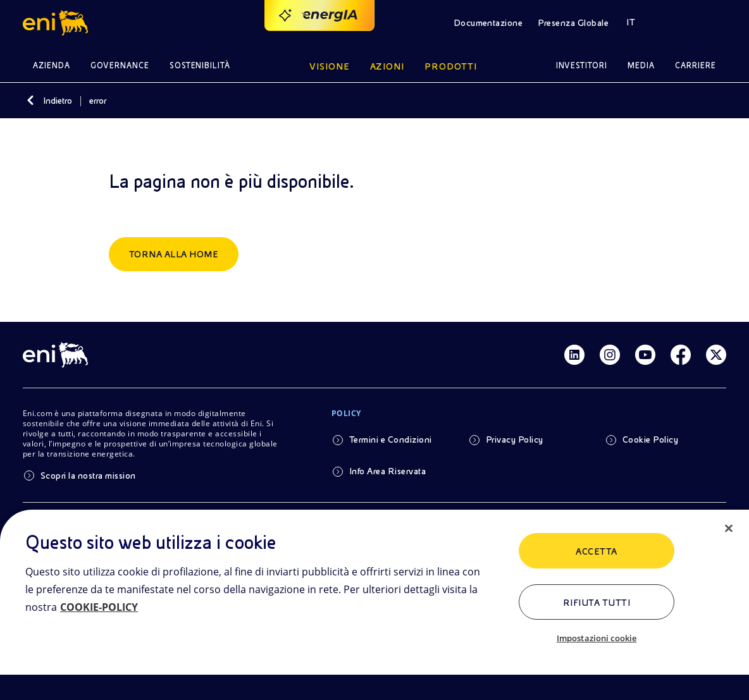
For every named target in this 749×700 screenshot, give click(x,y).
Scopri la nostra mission (88, 476)
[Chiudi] (729, 529)
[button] (57, 23)
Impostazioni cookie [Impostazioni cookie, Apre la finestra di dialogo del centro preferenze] (597, 638)
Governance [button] (120, 65)
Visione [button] (330, 66)
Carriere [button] (696, 65)
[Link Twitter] (716, 355)
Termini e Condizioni (391, 439)
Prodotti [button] (451, 66)
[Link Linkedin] (574, 355)
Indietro (58, 101)
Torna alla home (174, 254)
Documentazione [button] (488, 23)
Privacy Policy (515, 439)
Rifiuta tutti (597, 603)
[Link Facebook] (681, 355)
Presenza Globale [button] (573, 23)
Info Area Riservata (387, 471)
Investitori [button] (582, 65)
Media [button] (641, 65)
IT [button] (631, 22)
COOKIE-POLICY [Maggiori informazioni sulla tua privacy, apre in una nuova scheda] (99, 607)
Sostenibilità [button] (200, 65)
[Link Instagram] (610, 355)
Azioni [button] (387, 66)
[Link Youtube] (645, 355)
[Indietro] (30, 101)
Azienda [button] (52, 65)
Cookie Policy (650, 439)
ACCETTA (596, 551)
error (98, 101)
